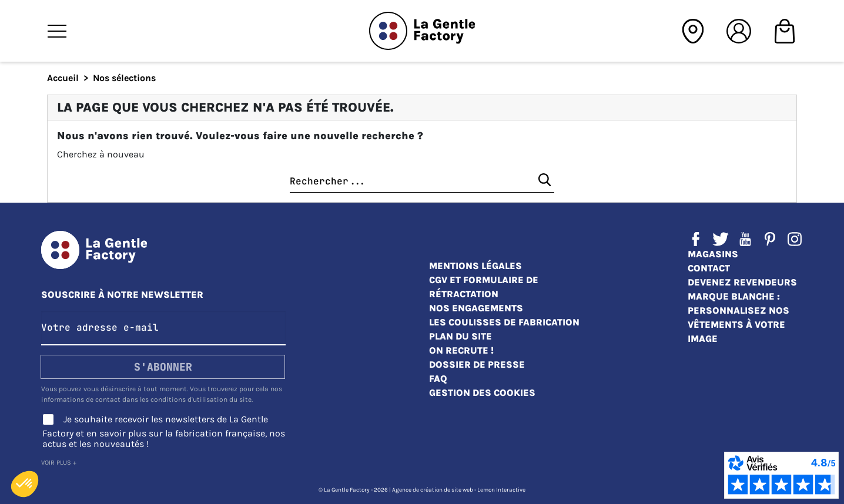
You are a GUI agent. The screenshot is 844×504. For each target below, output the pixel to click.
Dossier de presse (477, 364)
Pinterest (770, 239)
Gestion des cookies (482, 393)
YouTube (745, 239)
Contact (709, 268)
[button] (25, 484)
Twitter (721, 239)
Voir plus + (59, 463)
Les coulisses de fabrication (504, 322)
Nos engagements (476, 308)
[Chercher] (422, 182)
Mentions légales (475, 266)
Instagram (795, 239)
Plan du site (460, 336)
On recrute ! (461, 350)
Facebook (696, 239)
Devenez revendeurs (742, 282)
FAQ (438, 379)
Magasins (713, 254)
